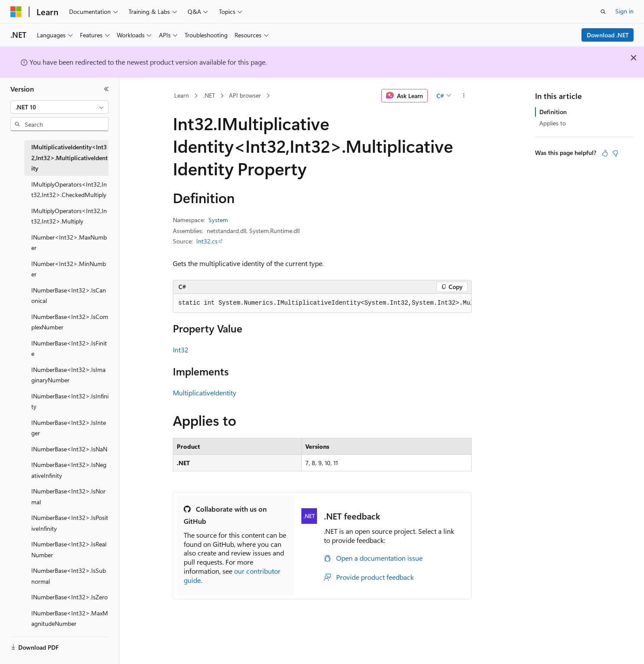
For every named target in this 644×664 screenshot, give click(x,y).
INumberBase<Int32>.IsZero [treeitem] (69, 597)
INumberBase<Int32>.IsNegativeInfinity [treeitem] (69, 470)
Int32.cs (207, 241)
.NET (209, 95)
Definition (553, 112)
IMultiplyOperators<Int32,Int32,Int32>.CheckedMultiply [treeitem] (69, 190)
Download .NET (608, 35)
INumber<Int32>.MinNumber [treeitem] (69, 269)
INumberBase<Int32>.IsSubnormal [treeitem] (69, 576)
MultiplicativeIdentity (205, 393)
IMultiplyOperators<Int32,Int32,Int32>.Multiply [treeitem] (69, 216)
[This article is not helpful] (615, 153)
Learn (182, 95)
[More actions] (464, 96)
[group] (322, 303)
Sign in (624, 11)
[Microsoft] (16, 12)
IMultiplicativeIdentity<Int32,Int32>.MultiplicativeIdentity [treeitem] (69, 158)
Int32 (181, 350)
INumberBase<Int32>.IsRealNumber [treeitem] (69, 549)
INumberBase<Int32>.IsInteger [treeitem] (69, 428)
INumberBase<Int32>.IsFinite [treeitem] (69, 348)
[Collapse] (106, 89)
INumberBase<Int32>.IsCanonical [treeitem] (69, 296)
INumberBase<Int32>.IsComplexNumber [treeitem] (70, 322)
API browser (245, 95)
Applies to (553, 123)
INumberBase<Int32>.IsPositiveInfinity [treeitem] (70, 523)
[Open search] (603, 12)
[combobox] (59, 107)
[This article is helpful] (605, 153)
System (218, 220)
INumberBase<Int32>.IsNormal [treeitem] (68, 496)
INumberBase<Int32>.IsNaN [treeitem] (69, 449)
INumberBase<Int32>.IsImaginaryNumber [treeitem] (68, 375)
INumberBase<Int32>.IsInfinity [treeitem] (70, 401)
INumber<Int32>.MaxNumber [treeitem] (69, 243)
